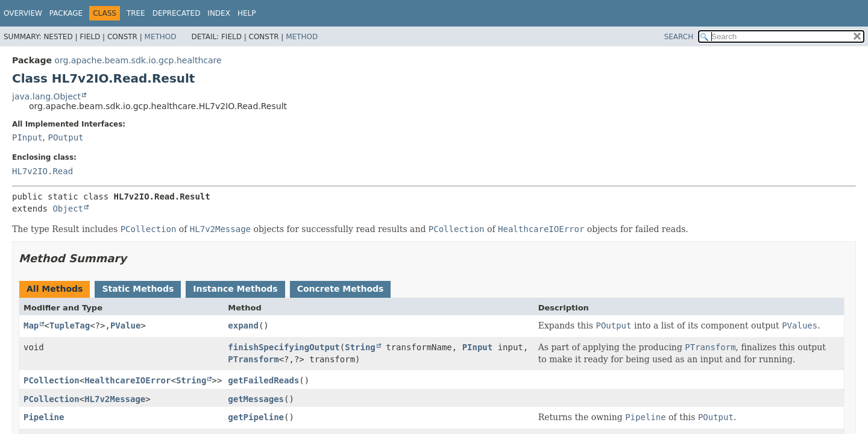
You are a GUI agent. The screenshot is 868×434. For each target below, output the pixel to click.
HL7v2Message (115, 399)
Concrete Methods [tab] (341, 289)
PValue (126, 325)
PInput (27, 137)
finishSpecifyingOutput (284, 347)
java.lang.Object (46, 96)
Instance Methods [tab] (235, 289)
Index (219, 13)
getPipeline (256, 417)
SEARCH (679, 37)
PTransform (253, 359)
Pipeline (44, 417)
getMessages (256, 399)
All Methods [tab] (55, 289)
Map (31, 325)
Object (68, 209)
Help (247, 13)
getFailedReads (263, 380)
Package (66, 13)
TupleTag (70, 325)
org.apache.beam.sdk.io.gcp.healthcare (138, 60)
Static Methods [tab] (138, 289)
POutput (65, 137)
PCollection (52, 380)
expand (243, 325)
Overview (23, 13)
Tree (136, 13)
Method (161, 37)
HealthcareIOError (127, 380)
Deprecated (177, 13)
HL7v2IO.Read (42, 171)
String (360, 347)
